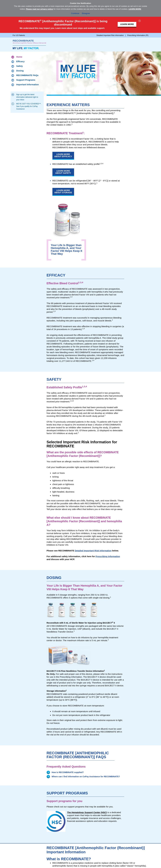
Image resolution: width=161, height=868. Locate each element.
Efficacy (21, 62)
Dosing (20, 71)
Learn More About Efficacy (63, 155)
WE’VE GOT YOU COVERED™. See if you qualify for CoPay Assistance (29, 106)
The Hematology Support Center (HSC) (87, 812)
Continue (75, 13)
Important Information (28, 85)
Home (19, 57)
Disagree (86, 13)
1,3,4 (101, 163)
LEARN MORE (135, 9)
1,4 (93, 360)
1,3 (83, 329)
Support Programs (26, 80)
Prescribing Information (108, 556)
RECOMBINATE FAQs (27, 75)
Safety (20, 66)
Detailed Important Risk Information (93, 551)
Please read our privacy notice (39, 9)
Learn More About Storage (63, 191)
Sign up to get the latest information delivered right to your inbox (27, 97)
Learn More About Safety (63, 172)
